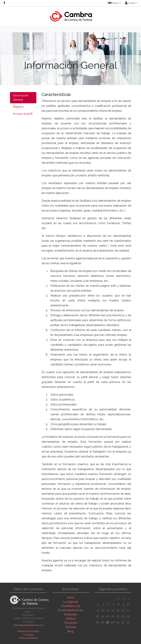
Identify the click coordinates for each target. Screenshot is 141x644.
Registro (18, 107)
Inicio (71, 598)
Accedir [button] (130, 3)
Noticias (71, 627)
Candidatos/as (70, 606)
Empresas (71, 614)
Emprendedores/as (70, 610)
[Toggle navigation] (12, 29)
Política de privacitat (28, 631)
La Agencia (70, 602)
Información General (21, 98)
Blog (70, 631)
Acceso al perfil (23, 114)
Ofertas (71, 619)
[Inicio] (70, 14)
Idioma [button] (113, 3)
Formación (70, 623)
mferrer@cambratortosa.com (28, 625)
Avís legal (28, 635)
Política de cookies (28, 638)
